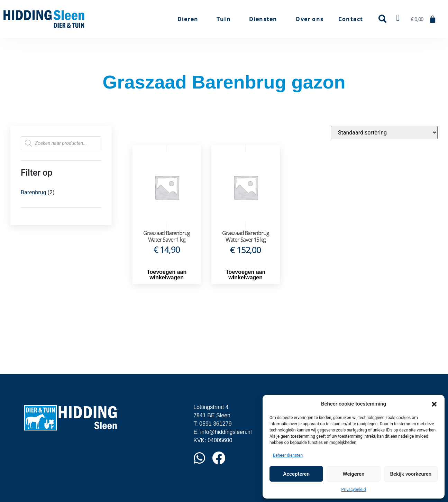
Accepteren (296, 474)
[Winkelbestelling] (384, 133)
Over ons (309, 19)
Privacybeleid (354, 490)
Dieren (190, 19)
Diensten (265, 19)
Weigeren (354, 474)
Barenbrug (33, 192)
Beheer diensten (288, 455)
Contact (351, 19)
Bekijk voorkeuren (411, 474)
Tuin (225, 19)
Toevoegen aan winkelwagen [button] (167, 275)
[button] (434, 404)
